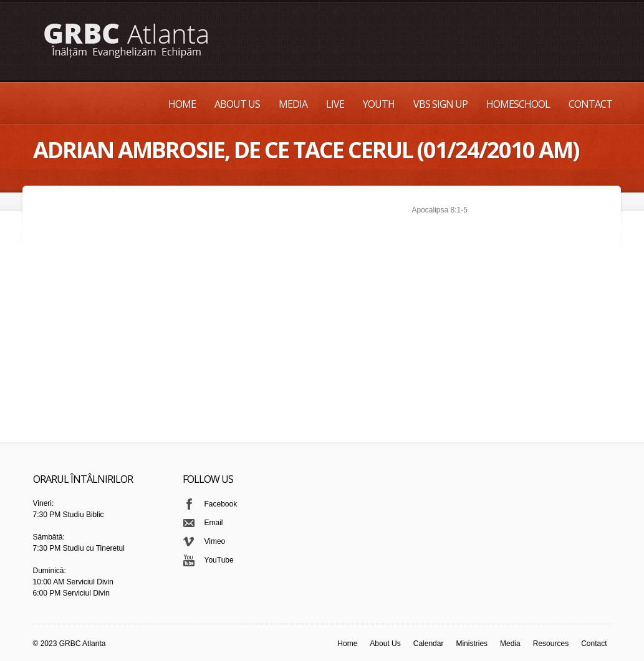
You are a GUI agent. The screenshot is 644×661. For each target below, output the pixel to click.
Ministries (472, 644)
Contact (590, 104)
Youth (379, 104)
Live (335, 104)
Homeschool (518, 104)
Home (182, 104)
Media (293, 104)
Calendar (429, 644)
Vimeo (215, 541)
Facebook (221, 504)
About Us (237, 104)
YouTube (219, 560)
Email (214, 523)
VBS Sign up (440, 104)
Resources (551, 644)
